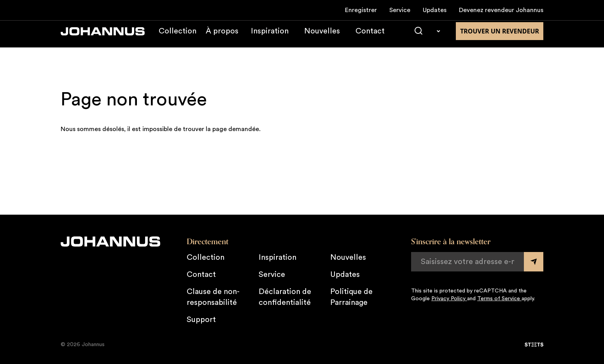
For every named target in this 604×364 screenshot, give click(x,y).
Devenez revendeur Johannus (501, 10)
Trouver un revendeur (500, 37)
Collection (178, 37)
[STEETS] (534, 345)
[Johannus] (103, 37)
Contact (370, 37)
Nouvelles (322, 37)
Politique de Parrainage (351, 297)
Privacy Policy (449, 299)
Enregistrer (361, 10)
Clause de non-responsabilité (213, 297)
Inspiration (270, 37)
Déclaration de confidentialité (285, 297)
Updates (435, 10)
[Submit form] (534, 262)
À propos (222, 37)
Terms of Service (499, 299)
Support (201, 320)
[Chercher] (418, 37)
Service (400, 10)
